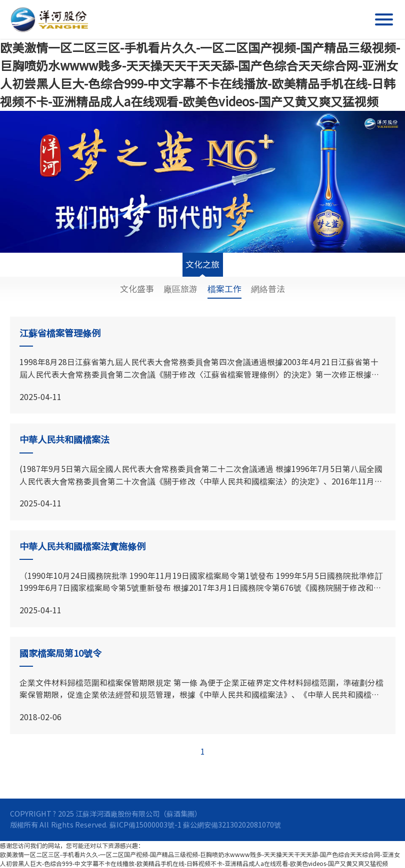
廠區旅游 (180, 289)
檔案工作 (224, 289)
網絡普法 (268, 289)
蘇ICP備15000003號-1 (145, 825)
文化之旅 (202, 268)
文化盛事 (137, 289)
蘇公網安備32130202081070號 (232, 825)
